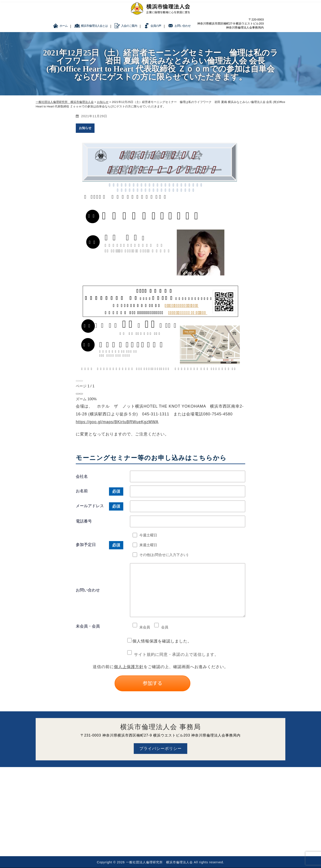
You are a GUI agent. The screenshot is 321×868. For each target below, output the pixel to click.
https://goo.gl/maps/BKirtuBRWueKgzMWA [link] (117, 422)
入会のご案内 (129, 26)
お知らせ (85, 128)
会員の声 (156, 26)
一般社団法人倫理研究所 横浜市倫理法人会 (159, 862)
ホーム (64, 26)
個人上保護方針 (129, 667)
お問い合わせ (183, 26)
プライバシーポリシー (160, 749)
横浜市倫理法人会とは (94, 26)
